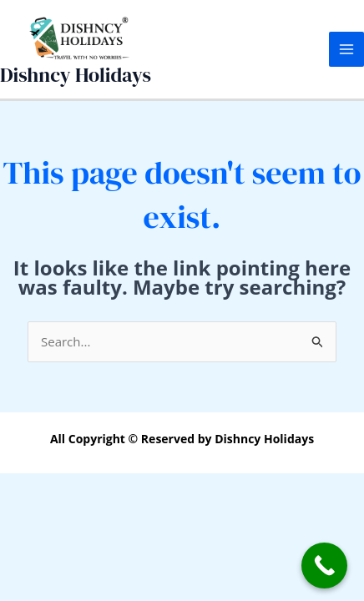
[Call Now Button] (324, 566)
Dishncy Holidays (76, 75)
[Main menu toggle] (347, 50)
